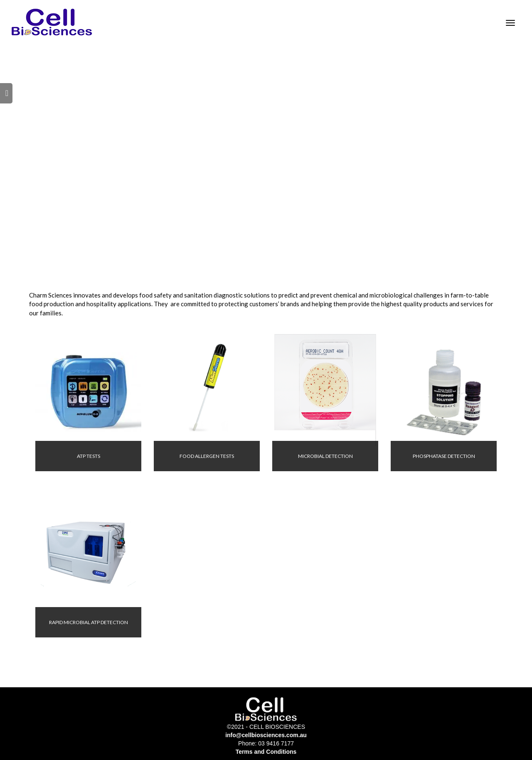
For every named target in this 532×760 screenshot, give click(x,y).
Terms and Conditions (266, 752)
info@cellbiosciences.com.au (266, 735)
